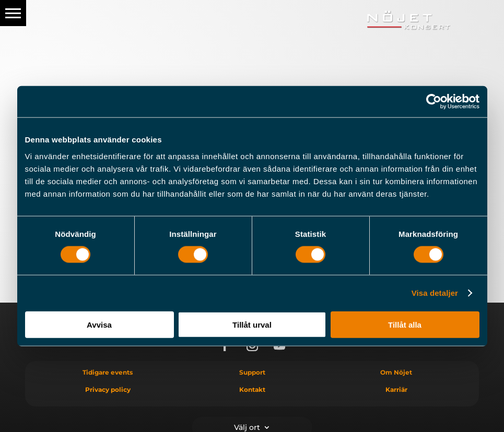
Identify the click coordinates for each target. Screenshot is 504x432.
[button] (13, 13)
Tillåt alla (405, 324)
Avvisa (99, 324)
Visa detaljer (435, 293)
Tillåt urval (252, 324)
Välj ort (247, 427)
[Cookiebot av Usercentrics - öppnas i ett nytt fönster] (434, 102)
